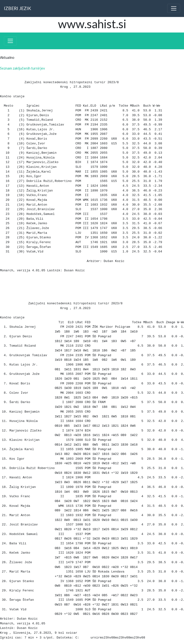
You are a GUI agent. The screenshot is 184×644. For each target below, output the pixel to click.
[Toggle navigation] (174, 8)
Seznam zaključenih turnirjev (23, 68)
